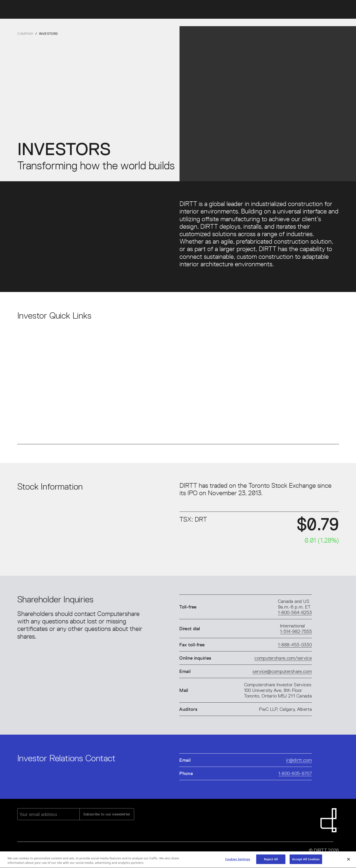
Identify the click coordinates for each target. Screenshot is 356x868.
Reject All (271, 860)
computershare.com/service (283, 658)
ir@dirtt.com (299, 760)
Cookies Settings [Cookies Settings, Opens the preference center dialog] (238, 860)
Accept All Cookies (306, 860)
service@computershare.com (282, 671)
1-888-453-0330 (295, 645)
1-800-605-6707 (295, 773)
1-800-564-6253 (295, 612)
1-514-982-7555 (296, 631)
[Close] (349, 860)
